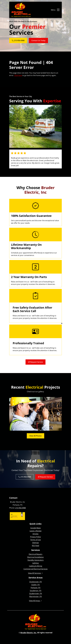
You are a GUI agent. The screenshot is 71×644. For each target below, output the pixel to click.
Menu (56, 10)
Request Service (35, 362)
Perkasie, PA (35, 588)
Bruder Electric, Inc (28, 633)
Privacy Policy (35, 537)
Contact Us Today (38, 40)
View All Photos (35, 436)
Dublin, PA (35, 585)
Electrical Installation (35, 557)
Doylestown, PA (36, 582)
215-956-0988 (20, 508)
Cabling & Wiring (36, 566)
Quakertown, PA (36, 594)
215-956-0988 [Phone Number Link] (18, 40)
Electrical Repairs (36, 554)
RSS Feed (35, 546)
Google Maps (36, 528)
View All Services (36, 573)
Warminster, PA (35, 596)
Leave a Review (35, 531)
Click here (18, 75)
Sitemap (35, 543)
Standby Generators (36, 560)
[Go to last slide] (13, 414)
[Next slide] (58, 414)
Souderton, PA (36, 591)
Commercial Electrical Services (36, 569)
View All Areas (35, 601)
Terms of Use (35, 540)
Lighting (35, 563)
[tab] (33, 429)
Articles (35, 534)
